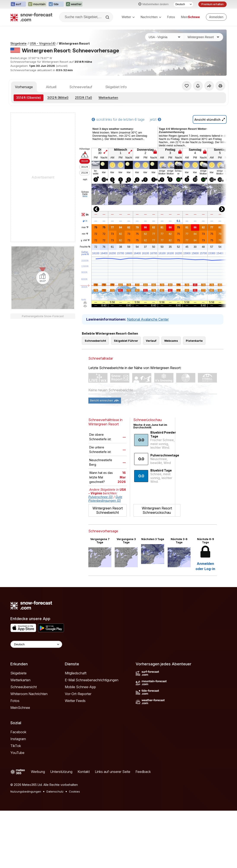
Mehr (85, 196)
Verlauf (151, 341)
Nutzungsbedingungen (26, 791)
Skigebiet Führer (126, 341)
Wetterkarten (108, 98)
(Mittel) (58, 98)
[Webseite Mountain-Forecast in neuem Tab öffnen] (37, 4)
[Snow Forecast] (31, 17)
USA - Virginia (43, 43)
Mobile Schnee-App (80, 687)
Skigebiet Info (116, 87)
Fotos (171, 17)
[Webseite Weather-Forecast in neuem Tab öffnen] (74, 4)
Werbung (38, 772)
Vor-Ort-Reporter (78, 694)
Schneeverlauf (81, 87)
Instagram (18, 739)
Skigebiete (18, 43)
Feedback (143, 772)
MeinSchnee (20, 708)
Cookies (74, 791)
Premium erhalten (212, 4)
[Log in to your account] (216, 17)
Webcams (171, 341)
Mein (190, 17)
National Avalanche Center (148, 319)
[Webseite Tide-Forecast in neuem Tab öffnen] (56, 4)
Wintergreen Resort (74, 43)
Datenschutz (55, 791)
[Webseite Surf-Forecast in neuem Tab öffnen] (18, 4)
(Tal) (84, 98)
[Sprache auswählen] (183, 4)
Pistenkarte (194, 341)
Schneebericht (95, 341)
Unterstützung (61, 772)
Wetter (128, 17)
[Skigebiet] (204, 37)
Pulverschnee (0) (101, 497)
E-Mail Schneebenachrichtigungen (92, 680)
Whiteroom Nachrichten (29, 694)
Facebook (18, 732)
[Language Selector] (36, 644)
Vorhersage (24, 87)
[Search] (108, 17)
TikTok (16, 746)
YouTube (17, 753)
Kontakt (84, 772)
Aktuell (51, 87)
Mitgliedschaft (76, 673)
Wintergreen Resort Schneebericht (108, 510)
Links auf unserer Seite (113, 772)
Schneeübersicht (24, 687)
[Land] (165, 37)
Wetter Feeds (75, 701)
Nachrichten (151, 17)
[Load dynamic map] (43, 278)
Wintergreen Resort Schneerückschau (157, 510)
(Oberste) (29, 98)
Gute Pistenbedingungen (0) (105, 499)
